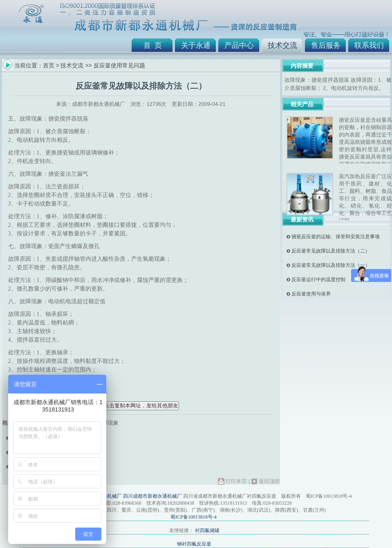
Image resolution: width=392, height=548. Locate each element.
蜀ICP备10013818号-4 (194, 517)
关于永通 (196, 45)
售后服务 (326, 45)
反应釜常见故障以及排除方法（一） (331, 265)
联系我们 (369, 45)
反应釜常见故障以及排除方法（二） (331, 251)
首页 (49, 65)
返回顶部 (269, 481)
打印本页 (236, 481)
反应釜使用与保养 (311, 294)
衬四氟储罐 (207, 530)
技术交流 (282, 45)
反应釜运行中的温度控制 (318, 280)
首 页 (153, 45)
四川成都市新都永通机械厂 (152, 496)
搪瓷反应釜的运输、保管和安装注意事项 (336, 237)
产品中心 (239, 45)
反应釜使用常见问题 (119, 65)
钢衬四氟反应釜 (194, 544)
